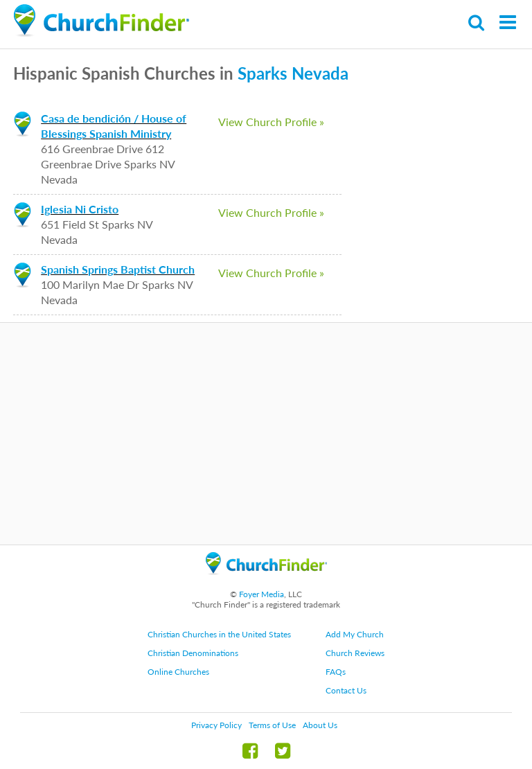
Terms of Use (272, 725)
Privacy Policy (216, 725)
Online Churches (178, 672)
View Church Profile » (271, 122)
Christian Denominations (193, 653)
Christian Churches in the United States (219, 634)
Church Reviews (355, 653)
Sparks (263, 73)
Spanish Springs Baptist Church (118, 269)
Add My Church (355, 634)
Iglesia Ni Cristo (80, 209)
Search (477, 23)
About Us (320, 725)
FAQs (336, 672)
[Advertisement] (266, 434)
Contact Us (346, 690)
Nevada (320, 73)
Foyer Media (261, 594)
